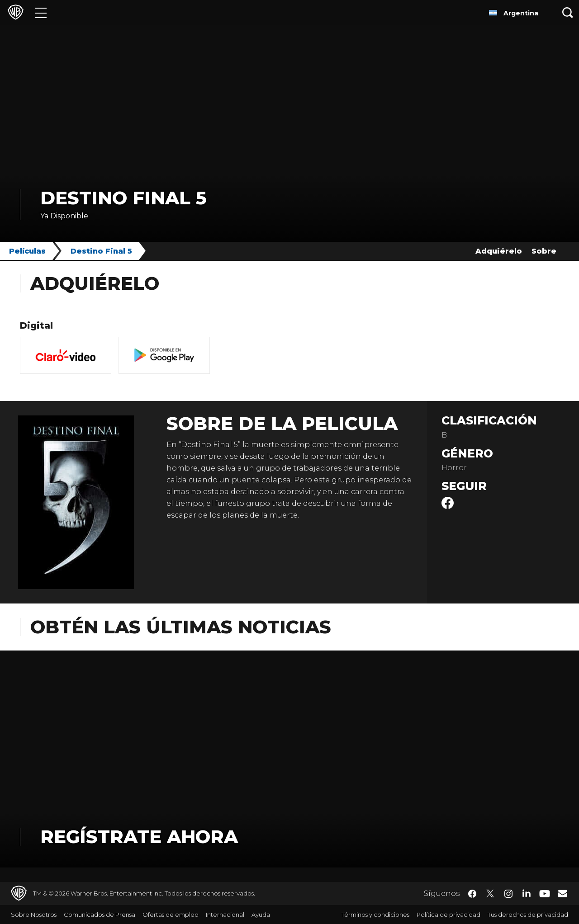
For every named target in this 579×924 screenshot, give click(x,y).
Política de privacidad (448, 915)
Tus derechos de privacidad (528, 915)
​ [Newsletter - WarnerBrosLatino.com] (563, 893)
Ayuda (261, 915)
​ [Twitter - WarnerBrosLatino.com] (490, 894)
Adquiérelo (499, 251)
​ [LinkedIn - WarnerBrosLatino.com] (527, 893)
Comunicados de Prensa (100, 915)
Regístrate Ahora (139, 837)
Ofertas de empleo (171, 915)
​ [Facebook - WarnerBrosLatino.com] (472, 894)
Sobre (544, 251)
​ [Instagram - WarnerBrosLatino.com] (508, 894)
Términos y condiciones (375, 915)
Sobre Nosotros (34, 915)
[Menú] (41, 12)
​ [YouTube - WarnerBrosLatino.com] (545, 893)
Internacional (225, 915)
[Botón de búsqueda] (568, 12)
